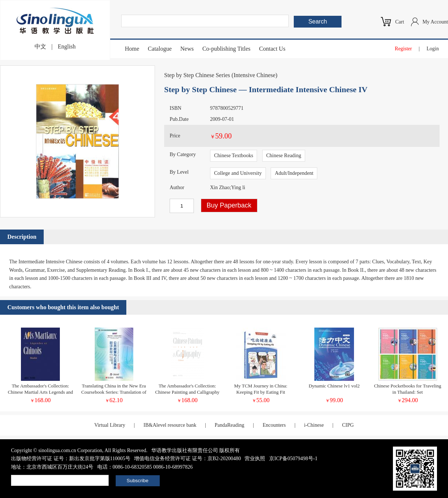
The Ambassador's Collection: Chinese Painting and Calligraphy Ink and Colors (187, 392)
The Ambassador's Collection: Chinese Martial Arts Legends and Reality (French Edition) (40, 392)
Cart (400, 22)
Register (403, 49)
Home (132, 49)
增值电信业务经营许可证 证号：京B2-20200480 (187, 459)
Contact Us (272, 49)
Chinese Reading (284, 156)
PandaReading (229, 425)
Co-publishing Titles (226, 49)
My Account (435, 22)
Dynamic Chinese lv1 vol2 (334, 386)
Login (433, 49)
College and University (238, 173)
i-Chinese (314, 425)
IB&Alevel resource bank (170, 425)
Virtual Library (110, 425)
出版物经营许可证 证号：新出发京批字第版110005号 (71, 459)
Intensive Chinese (254, 75)
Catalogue (160, 49)
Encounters (274, 425)
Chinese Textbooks (234, 156)
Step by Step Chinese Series (197, 75)
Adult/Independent (294, 173)
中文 (40, 46)
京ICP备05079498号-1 (293, 459)
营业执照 (255, 459)
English (67, 46)
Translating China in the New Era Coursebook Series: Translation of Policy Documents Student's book (114, 392)
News (187, 49)
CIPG (348, 425)
